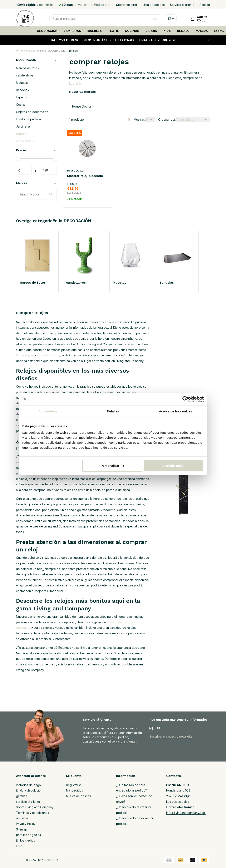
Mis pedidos (75, 790)
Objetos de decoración (32, 112)
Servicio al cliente (182, 5)
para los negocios (28, 835)
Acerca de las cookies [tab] (176, 411)
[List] (129, 120)
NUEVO (219, 31)
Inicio (42, 51)
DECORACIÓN (47, 31)
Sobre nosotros (127, 5)
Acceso (205, 5)
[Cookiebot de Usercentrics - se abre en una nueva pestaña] (185, 399)
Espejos (21, 97)
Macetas (22, 83)
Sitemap (22, 829)
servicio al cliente (124, 741)
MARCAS (202, 31)
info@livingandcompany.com (186, 813)
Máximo (49, 170)
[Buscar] (105, 19)
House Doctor (76, 171)
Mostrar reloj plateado (85, 176)
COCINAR (132, 31)
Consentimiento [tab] (51, 411)
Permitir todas (174, 466)
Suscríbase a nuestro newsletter (172, 736)
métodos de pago (28, 785)
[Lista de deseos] (103, 133)
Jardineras (23, 126)
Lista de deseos (154, 5)
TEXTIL (113, 31)
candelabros (25, 75)
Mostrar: (139, 120)
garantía (22, 796)
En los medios (26, 840)
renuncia (22, 818)
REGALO (183, 31)
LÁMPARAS (72, 31)
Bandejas (22, 90)
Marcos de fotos (27, 68)
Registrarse (74, 785)
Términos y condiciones (33, 813)
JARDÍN (151, 31)
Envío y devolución (29, 790)
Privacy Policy (26, 824)
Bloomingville (25, 355)
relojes (21, 134)
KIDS (167, 31)
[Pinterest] (159, 729)
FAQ (19, 846)
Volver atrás (26, 51)
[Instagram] (151, 729)
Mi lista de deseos (79, 796)
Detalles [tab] (113, 411)
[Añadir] (101, 200)
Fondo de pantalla (28, 119)
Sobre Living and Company (35, 807)
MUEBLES (95, 31)
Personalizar (112, 466)
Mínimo (24, 170)
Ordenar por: (167, 120)
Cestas (21, 105)
